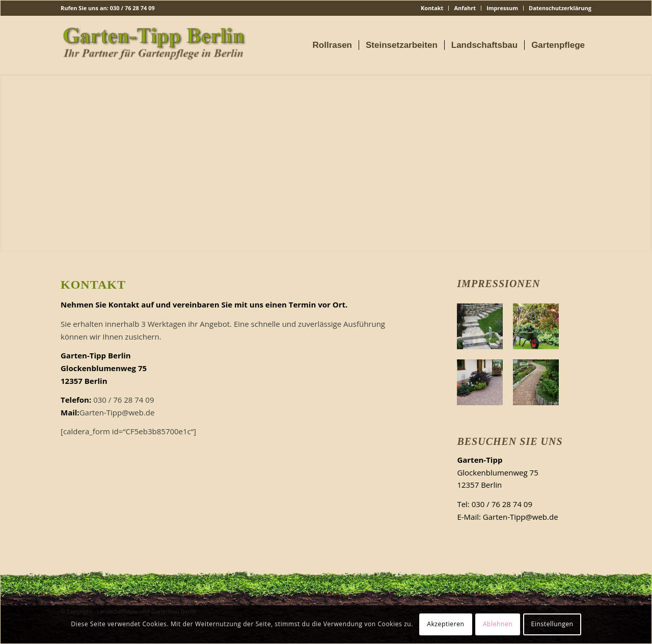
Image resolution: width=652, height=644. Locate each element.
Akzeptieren (445, 624)
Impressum (502, 8)
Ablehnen (498, 624)
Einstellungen (552, 624)
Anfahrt (465, 8)
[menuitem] (432, 8)
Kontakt (432, 8)
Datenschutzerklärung (560, 8)
